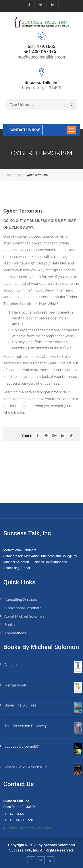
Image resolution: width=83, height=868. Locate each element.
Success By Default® (22, 746)
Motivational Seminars (23, 608)
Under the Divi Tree (20, 705)
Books (10, 625)
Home (8, 175)
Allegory (11, 664)
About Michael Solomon (24, 616)
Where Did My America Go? (27, 767)
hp (19, 175)
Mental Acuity (16, 685)
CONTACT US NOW (25, 130)
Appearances (15, 633)
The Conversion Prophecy (25, 726)
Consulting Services (21, 600)
